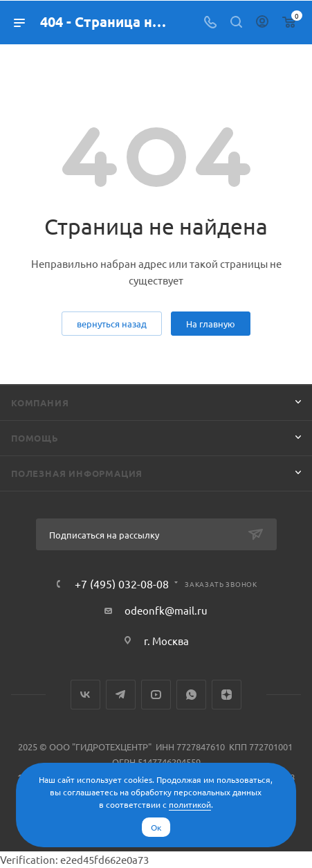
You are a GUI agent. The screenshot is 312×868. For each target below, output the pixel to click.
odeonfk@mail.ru (166, 610)
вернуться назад (112, 324)
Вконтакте (85, 695)
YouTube (156, 695)
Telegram (121, 695)
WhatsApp (191, 695)
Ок (156, 827)
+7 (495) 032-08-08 (122, 584)
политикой (190, 804)
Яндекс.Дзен (227, 695)
